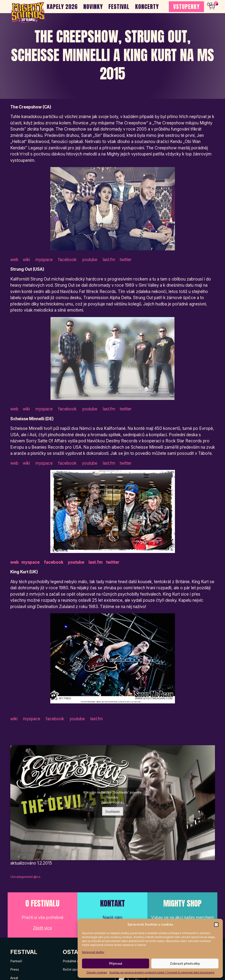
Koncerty (147, 7)
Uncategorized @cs (25, 877)
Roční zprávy (72, 969)
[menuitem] (213, 4)
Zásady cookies (97, 972)
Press (15, 969)
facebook (67, 260)
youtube (89, 260)
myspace (45, 260)
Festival (119, 7)
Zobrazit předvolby (185, 963)
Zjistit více (43, 928)
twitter (125, 260)
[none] (213, 4)
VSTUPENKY (186, 7)
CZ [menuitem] (210, 4)
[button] (216, 924)
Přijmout (116, 963)
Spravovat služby (93, 952)
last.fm (108, 260)
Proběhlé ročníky (75, 961)
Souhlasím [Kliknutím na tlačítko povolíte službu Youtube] (113, 812)
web (15, 260)
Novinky (93, 7)
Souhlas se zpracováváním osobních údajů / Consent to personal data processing (162, 972)
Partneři (16, 961)
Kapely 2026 (62, 7)
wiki (27, 260)
